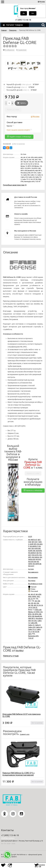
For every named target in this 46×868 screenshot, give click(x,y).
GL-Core (31, 569)
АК (29, 594)
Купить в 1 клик (13, 110)
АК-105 (31, 605)
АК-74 (30, 599)
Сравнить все (25, 734)
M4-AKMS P (34, 546)
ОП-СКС (34, 621)
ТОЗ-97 (31, 638)
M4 (29, 540)
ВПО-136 (31, 614)
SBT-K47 (34, 542)
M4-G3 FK (35, 555)
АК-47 (33, 594)
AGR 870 (39, 551)
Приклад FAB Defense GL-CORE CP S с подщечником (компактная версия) (18, 774)
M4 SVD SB (32, 562)
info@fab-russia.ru (8, 838)
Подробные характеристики (14, 185)
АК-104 (36, 603)
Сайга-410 (32, 627)
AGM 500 (37, 548)
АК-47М (38, 594)
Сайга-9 (38, 625)
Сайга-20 (39, 627)
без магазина (33, 577)
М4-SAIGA (35, 557)
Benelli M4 (38, 616)
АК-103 (31, 603)
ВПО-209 (31, 616)
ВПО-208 (38, 614)
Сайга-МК (34, 623)
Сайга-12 (31, 625)
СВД (30, 634)
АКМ (30, 596)
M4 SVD (38, 559)
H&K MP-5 (32, 618)
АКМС (34, 596)
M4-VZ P (31, 566)
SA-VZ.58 (36, 632)
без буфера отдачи (35, 584)
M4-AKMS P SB (33, 553)
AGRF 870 (33, 544)
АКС (38, 596)
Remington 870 (33, 636)
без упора (32, 581)
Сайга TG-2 (32, 629)
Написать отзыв (11, 656)
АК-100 (37, 601)
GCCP (30, 536)
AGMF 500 (32, 551)
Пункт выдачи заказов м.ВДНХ (18, 130)
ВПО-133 (39, 612)
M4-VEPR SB (37, 564)
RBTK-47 (34, 540)
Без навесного (33, 572)
